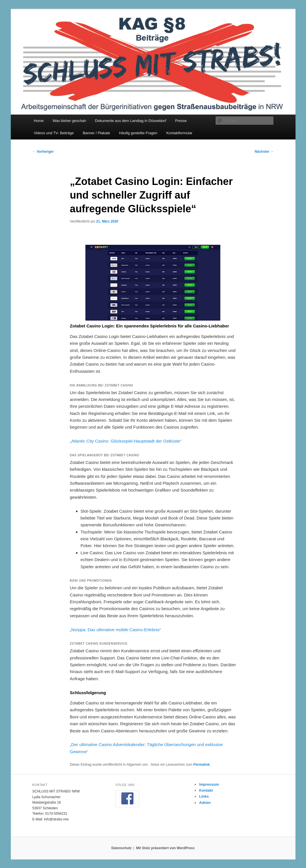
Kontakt (206, 790)
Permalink (201, 765)
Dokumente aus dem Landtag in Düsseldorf (131, 121)
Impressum (209, 784)
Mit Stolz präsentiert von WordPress (165, 848)
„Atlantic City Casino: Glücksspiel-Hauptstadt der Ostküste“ (126, 441)
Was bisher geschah (69, 121)
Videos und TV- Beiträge (54, 133)
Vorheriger (43, 152)
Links (204, 796)
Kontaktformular (179, 133)
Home (39, 121)
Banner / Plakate (96, 133)
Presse (181, 121)
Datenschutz (121, 848)
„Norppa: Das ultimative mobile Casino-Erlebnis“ (115, 630)
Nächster (264, 152)
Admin (205, 803)
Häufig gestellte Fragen (138, 133)
